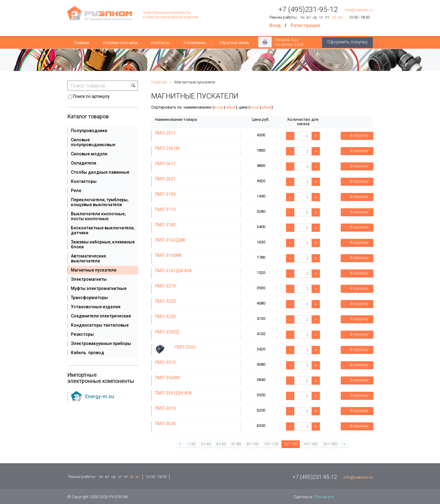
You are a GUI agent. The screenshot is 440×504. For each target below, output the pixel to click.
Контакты (161, 43)
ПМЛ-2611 (165, 164)
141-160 (310, 444)
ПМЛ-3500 (185, 347)
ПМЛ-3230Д (167, 332)
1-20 (191, 444)
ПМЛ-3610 (165, 408)
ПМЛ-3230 (165, 317)
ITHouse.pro (323, 497)
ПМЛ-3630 (165, 424)
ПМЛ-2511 (165, 133)
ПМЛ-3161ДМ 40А (173, 271)
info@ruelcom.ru (359, 10)
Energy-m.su (100, 396)
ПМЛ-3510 (165, 362)
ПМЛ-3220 (165, 301)
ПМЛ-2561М (167, 148)
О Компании (195, 43)
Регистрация (305, 25)
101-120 (271, 444)
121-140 (291, 444)
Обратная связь (234, 43)
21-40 (206, 444)
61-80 (236, 444)
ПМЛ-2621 (165, 179)
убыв (231, 107)
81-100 (253, 444)
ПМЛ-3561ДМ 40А (173, 393)
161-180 (330, 444)
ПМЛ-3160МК (169, 255)
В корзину (355, 136)
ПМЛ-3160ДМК (170, 240)
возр (219, 107)
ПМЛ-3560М (167, 378)
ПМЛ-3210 (165, 286)
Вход (275, 25)
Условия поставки (120, 43)
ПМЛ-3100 (165, 194)
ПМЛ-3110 (165, 209)
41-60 (221, 444)
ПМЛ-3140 (165, 225)
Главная (81, 43)
